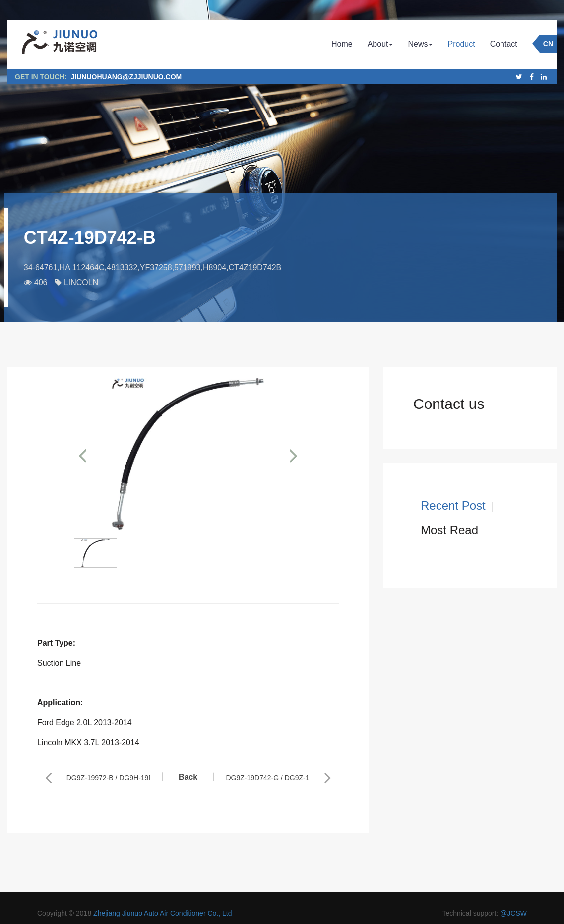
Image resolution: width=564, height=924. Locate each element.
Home (342, 44)
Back (188, 777)
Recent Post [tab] (453, 505)
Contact (504, 44)
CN (548, 44)
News (420, 44)
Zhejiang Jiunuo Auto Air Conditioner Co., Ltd (162, 913)
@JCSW (513, 913)
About (380, 44)
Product (461, 44)
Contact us (449, 404)
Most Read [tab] (449, 530)
